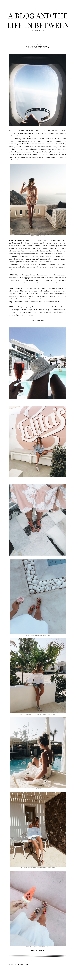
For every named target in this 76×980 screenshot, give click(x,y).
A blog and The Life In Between (38, 20)
